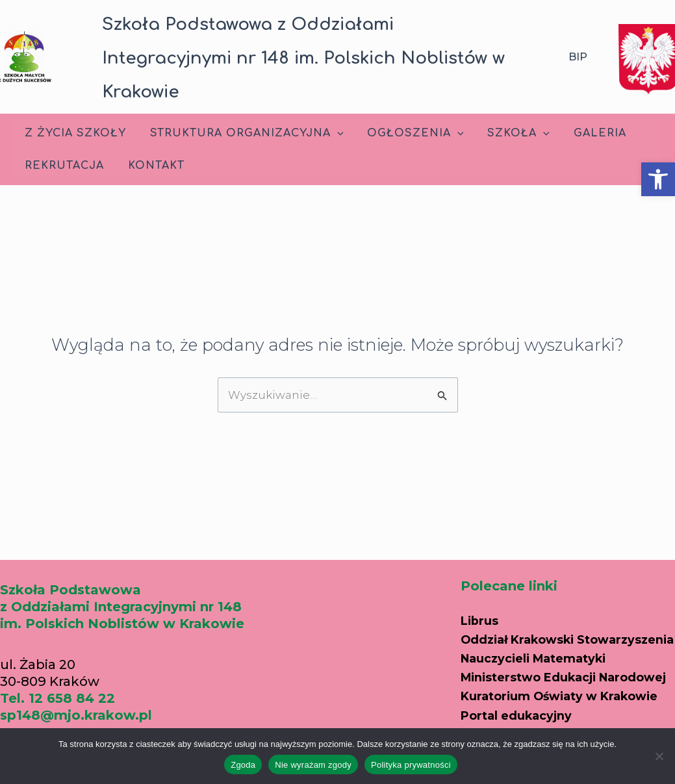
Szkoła (508, 133)
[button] (658, 179)
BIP (578, 57)
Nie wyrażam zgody (313, 765)
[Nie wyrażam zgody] (659, 756)
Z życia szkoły (74, 133)
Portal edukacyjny (523, 727)
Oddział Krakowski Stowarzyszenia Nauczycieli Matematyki (556, 618)
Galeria (586, 133)
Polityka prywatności (411, 765)
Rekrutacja (63, 166)
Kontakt (152, 166)
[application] (333, 133)
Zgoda (243, 765)
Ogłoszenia (408, 133)
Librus (482, 582)
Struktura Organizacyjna (242, 133)
